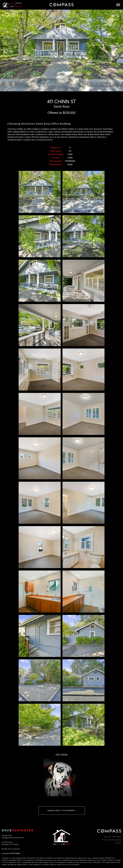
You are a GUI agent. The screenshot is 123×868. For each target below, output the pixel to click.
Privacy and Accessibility (112, 840)
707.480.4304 (7, 835)
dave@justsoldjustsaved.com (13, 838)
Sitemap (118, 843)
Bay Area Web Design (113, 837)
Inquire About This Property (62, 811)
